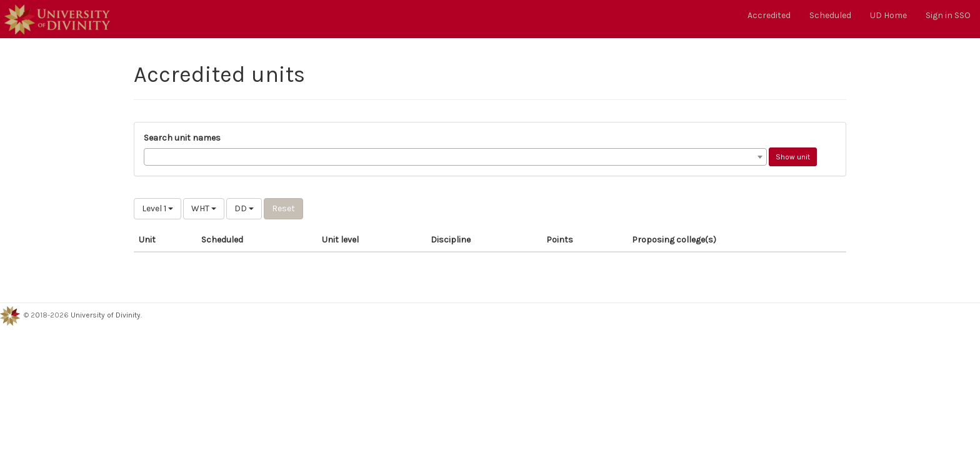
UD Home (888, 15)
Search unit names (182, 138)
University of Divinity (106, 315)
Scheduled (830, 15)
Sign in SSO (948, 15)
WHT (204, 208)
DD (244, 208)
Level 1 (157, 208)
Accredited (769, 15)
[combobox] (455, 157)
